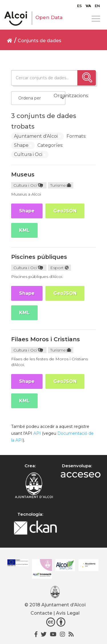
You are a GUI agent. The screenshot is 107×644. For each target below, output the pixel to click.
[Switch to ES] (79, 6)
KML (24, 230)
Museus (23, 174)
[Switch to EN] (97, 6)
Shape (27, 211)
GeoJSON (65, 211)
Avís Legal (68, 613)
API (37, 433)
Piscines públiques (39, 257)
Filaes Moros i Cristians (46, 339)
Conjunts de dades (40, 41)
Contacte (41, 613)
